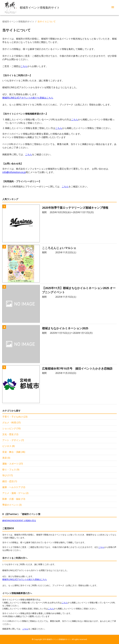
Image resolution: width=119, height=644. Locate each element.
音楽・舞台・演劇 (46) (14, 452)
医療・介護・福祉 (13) (14, 499)
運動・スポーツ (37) (13, 464)
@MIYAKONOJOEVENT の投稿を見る (19, 520)
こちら (24, 66)
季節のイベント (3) (12, 505)
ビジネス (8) (8, 446)
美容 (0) (6, 458)
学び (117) (7, 475)
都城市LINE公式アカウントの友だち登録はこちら (28, 98)
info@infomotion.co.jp (14, 172)
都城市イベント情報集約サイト (18, 21)
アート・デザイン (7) (13, 440)
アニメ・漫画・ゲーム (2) (15, 493)
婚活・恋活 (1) (10, 481)
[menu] (113, 8)
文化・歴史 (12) (10, 434)
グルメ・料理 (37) (11, 423)
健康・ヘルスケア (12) (14, 487)
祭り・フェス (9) (11, 470)
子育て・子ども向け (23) (15, 417)
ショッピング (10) (11, 428)
